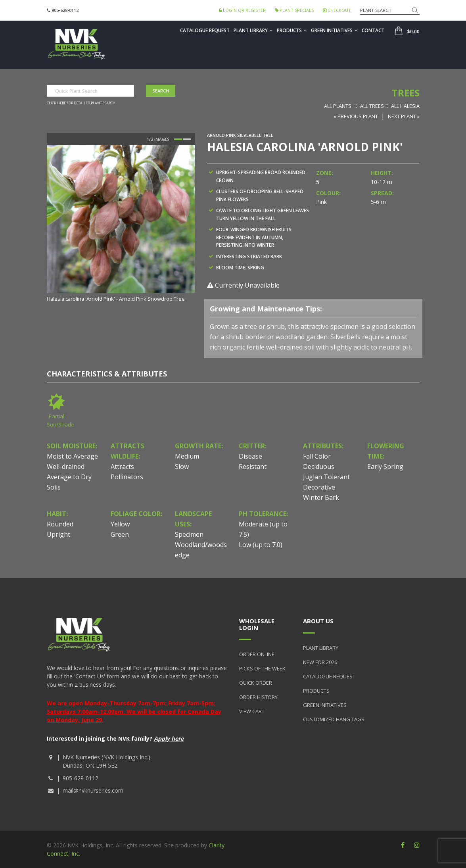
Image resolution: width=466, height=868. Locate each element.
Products (292, 30)
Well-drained (66, 467)
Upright (58, 534)
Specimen (189, 534)
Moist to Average (72, 456)
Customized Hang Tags (334, 719)
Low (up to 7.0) (261, 545)
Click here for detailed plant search (81, 103)
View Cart (252, 711)
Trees (406, 93)
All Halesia (405, 106)
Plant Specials (294, 10)
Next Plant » (404, 116)
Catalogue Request (205, 30)
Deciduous (319, 467)
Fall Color (317, 456)
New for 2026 (320, 662)
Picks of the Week (262, 668)
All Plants (338, 106)
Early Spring (385, 467)
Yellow (120, 524)
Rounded (60, 524)
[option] (121, 224)
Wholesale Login (257, 624)
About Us (318, 621)
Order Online (257, 654)
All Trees (372, 106)
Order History (258, 697)
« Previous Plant (356, 116)
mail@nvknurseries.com (93, 790)
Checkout (337, 10)
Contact (373, 30)
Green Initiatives (334, 30)
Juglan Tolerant (326, 477)
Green (120, 534)
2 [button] (187, 139)
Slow (182, 467)
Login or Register (242, 10)
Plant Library (253, 30)
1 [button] (178, 139)
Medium (187, 456)
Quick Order (256, 683)
